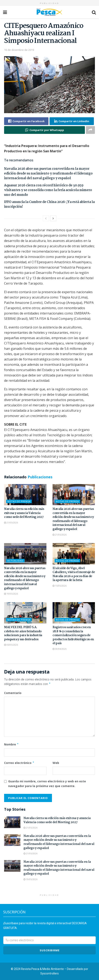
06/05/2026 (11, 645)
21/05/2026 (11, 522)
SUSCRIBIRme (50, 950)
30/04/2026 (60, 649)
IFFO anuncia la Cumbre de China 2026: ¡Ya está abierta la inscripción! (49, 204)
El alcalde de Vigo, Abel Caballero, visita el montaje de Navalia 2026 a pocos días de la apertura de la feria (74, 574)
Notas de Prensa (19, 501)
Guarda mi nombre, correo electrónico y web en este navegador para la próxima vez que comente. (47, 783)
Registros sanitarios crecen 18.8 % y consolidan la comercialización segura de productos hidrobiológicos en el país (73, 635)
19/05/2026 (11, 594)
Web (56, 763)
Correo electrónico (19, 763)
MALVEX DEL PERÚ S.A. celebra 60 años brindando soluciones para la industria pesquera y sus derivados (23, 633)
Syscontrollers (49, 973)
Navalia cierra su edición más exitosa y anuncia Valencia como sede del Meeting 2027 (24, 513)
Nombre (11, 744)
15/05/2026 (60, 586)
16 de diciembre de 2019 (19, 50)
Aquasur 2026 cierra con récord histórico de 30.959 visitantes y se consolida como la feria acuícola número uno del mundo (48, 190)
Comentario (13, 693)
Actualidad (15, 561)
